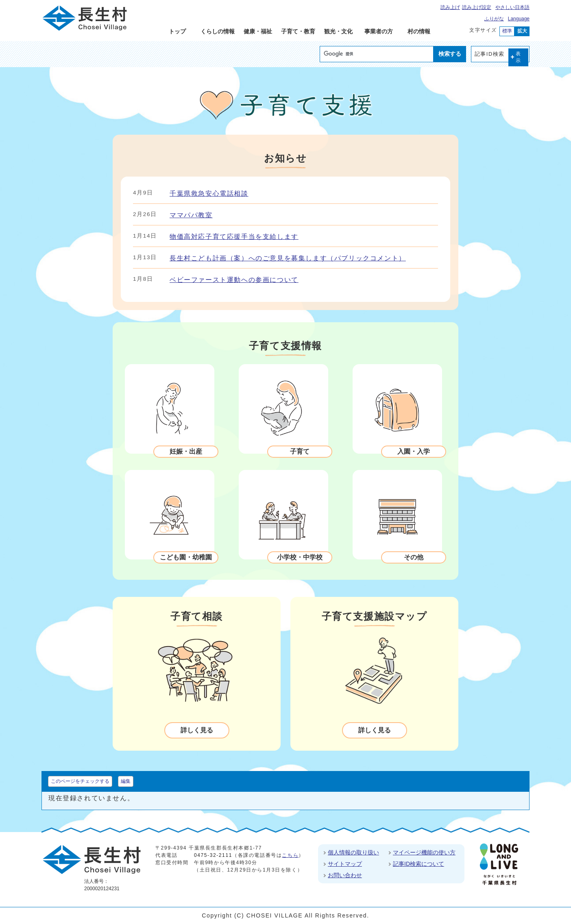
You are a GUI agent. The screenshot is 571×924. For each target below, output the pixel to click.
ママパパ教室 (191, 215)
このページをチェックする (80, 781)
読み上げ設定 (477, 7)
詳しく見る (197, 730)
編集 (126, 781)
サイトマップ (345, 864)
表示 (519, 57)
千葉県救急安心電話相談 (209, 193)
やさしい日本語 (512, 7)
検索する (450, 54)
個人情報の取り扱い (353, 852)
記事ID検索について (418, 864)
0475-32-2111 (213, 855)
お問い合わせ (345, 875)
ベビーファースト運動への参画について (234, 280)
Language (519, 19)
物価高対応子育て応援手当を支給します (234, 237)
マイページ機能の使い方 (424, 852)
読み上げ (450, 7)
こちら (290, 855)
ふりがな (494, 19)
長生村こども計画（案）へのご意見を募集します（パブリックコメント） (288, 258)
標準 (507, 31)
